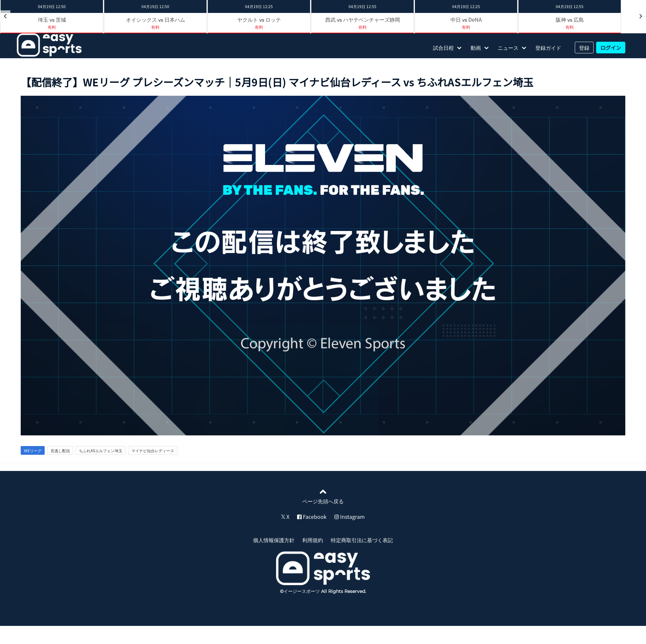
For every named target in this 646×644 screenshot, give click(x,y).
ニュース (508, 48)
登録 (584, 48)
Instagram (350, 517)
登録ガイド (548, 48)
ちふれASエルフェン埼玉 (101, 451)
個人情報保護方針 (274, 540)
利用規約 (313, 540)
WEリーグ (33, 451)
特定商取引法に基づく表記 (362, 540)
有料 (52, 27)
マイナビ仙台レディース (153, 451)
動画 (476, 48)
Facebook (312, 517)
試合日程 (443, 48)
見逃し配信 (60, 451)
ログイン (611, 48)
